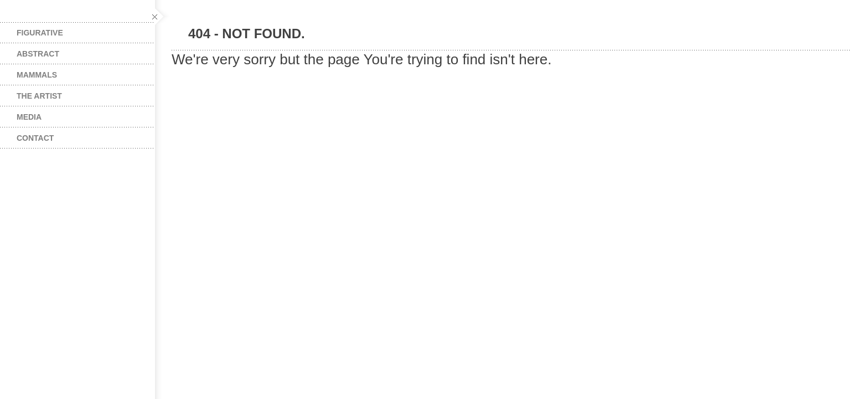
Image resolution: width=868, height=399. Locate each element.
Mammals (37, 75)
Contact (35, 138)
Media (29, 117)
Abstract (38, 54)
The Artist (39, 96)
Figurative (40, 33)
